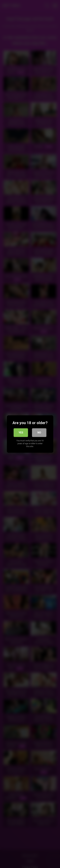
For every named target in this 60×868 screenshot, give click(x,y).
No (39, 433)
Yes (21, 433)
